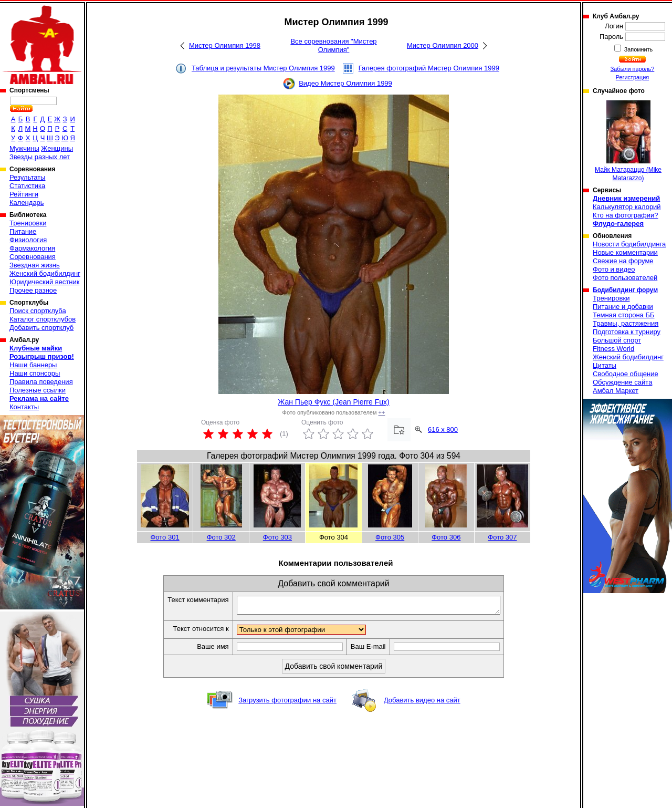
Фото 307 (502, 537)
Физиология (28, 240)
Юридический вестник (44, 282)
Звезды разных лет (40, 157)
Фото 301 (165, 537)
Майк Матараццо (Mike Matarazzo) (628, 141)
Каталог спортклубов (43, 319)
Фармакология (32, 248)
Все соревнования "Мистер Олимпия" (333, 45)
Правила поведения (41, 382)
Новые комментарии (625, 252)
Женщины (57, 148)
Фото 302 (221, 537)
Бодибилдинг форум (625, 290)
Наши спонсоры (35, 373)
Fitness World (613, 349)
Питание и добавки (623, 307)
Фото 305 (390, 537)
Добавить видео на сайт (422, 703)
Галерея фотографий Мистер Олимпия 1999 (429, 68)
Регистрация (632, 77)
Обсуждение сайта (622, 382)
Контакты (24, 407)
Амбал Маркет (616, 391)
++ (382, 412)
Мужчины (24, 148)
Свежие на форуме (623, 261)
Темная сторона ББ (624, 315)
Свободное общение (626, 374)
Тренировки (28, 223)
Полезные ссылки (38, 390)
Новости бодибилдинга (629, 244)
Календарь (27, 203)
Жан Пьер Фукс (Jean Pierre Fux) (333, 402)
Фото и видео (614, 269)
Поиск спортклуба (38, 311)
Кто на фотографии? (626, 215)
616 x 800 (443, 429)
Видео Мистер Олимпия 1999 (345, 83)
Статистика (27, 186)
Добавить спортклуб (41, 328)
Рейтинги (24, 194)
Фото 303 (277, 537)
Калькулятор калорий (627, 207)
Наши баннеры (33, 365)
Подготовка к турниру (627, 332)
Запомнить (638, 49)
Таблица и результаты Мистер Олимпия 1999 (263, 68)
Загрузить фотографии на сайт (287, 703)
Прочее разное (33, 290)
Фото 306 (446, 537)
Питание (23, 231)
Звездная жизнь (35, 265)
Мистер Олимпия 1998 (225, 45)
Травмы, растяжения (626, 323)
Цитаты (605, 365)
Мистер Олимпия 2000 (443, 45)
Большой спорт (617, 340)
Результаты (27, 177)
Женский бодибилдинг (45, 273)
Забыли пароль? (633, 69)
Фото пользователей (625, 278)
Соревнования (33, 257)
